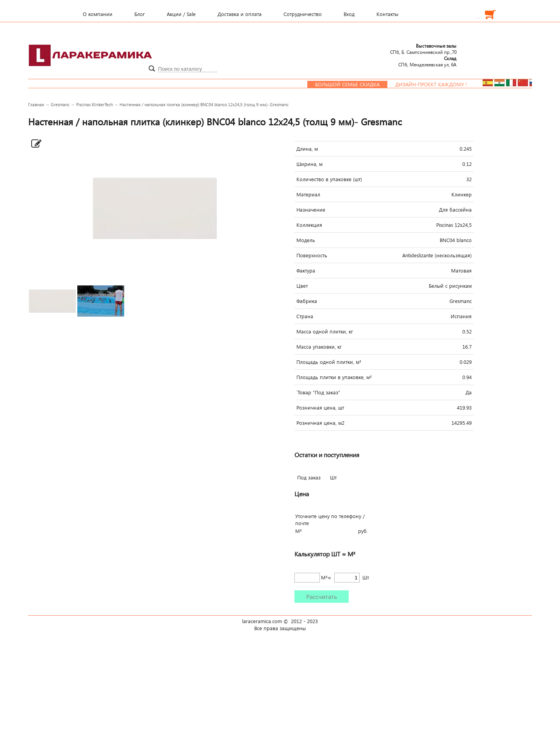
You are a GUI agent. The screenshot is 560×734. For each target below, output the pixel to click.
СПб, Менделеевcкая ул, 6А (427, 61)
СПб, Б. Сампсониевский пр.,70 (423, 49)
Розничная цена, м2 (320, 423)
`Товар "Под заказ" (318, 392)
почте (302, 523)
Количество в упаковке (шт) (329, 179)
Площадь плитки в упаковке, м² (334, 377)
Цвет (302, 286)
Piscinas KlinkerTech (95, 104)
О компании (98, 14)
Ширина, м (309, 164)
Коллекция (309, 225)
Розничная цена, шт (320, 408)
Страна (305, 316)
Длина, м (307, 149)
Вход (349, 14)
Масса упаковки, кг (319, 347)
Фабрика (307, 301)
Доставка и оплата (240, 14)
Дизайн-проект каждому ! (437, 84)
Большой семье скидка (353, 84)
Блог (140, 14)
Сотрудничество (303, 14)
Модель (306, 240)
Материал (308, 194)
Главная (36, 104)
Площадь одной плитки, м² (329, 362)
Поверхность (312, 255)
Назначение (311, 210)
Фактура (306, 271)
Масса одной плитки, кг (325, 331)
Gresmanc (60, 104)
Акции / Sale (181, 14)
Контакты (387, 14)
